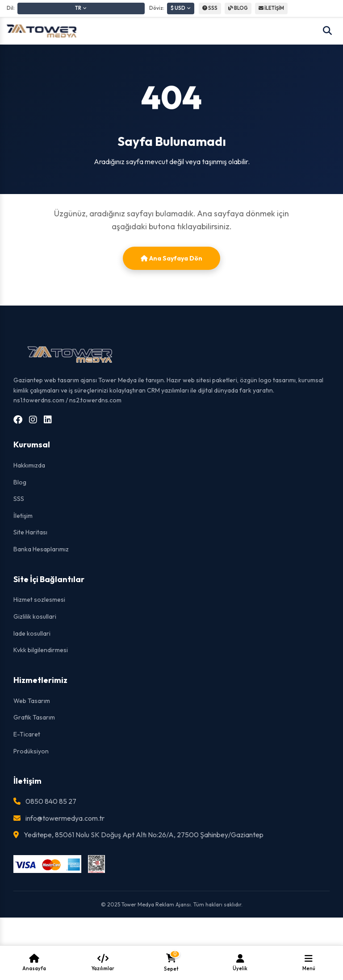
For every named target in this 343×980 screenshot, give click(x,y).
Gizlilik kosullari (35, 616)
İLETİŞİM (271, 8)
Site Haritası (30, 532)
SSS (210, 8)
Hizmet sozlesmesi (39, 600)
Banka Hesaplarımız (41, 549)
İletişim (23, 516)
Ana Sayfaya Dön (171, 258)
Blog (20, 482)
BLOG (238, 8)
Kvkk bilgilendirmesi (41, 650)
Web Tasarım (32, 701)
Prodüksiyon (31, 751)
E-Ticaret (27, 734)
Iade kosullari (32, 633)
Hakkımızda (29, 465)
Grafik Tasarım (34, 717)
